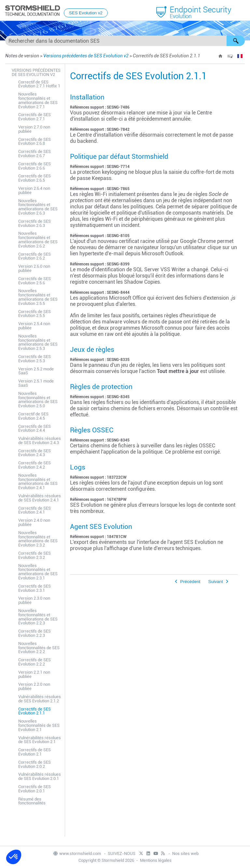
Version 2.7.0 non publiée (34, 129)
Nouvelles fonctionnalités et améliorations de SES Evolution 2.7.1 (38, 100)
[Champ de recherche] (125, 41)
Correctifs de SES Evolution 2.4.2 (35, 465)
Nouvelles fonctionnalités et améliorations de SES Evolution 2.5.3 (38, 342)
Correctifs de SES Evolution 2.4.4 (35, 428)
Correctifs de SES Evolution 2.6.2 (35, 256)
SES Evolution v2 (86, 13)
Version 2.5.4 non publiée (34, 326)
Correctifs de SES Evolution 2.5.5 (35, 314)
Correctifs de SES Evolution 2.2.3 (35, 633)
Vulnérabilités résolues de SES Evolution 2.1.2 (40, 699)
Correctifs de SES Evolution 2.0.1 (35, 789)
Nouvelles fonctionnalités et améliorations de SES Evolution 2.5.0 (38, 400)
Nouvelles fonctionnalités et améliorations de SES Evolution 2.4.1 (38, 481)
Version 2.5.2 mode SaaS (36, 371)
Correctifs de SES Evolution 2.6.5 (35, 178)
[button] (236, 41)
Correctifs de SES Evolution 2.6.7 (35, 154)
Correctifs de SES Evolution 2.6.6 (35, 166)
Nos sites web (185, 853)
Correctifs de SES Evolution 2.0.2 (35, 764)
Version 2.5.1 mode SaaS (36, 383)
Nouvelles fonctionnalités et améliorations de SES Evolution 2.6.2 (38, 239)
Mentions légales (156, 860)
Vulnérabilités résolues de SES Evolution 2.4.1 (40, 498)
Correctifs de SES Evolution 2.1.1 (35, 711)
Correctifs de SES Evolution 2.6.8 (35, 142)
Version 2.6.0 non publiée (34, 268)
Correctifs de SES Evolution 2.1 (35, 752)
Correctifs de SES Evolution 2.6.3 (35, 223)
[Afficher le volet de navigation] (242, 11)
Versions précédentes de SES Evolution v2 (86, 56)
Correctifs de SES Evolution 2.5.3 (35, 359)
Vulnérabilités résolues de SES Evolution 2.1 (40, 740)
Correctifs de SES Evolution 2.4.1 (35, 510)
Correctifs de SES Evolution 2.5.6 (35, 281)
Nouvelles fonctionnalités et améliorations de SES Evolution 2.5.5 (38, 297)
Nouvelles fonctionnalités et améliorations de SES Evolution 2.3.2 (38, 539)
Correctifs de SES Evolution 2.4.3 (35, 453)
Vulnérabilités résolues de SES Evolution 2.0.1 (40, 776)
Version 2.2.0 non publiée (34, 686)
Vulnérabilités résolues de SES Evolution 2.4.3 (40, 441)
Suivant (216, 582)
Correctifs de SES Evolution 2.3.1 (35, 588)
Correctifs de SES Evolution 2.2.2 (35, 662)
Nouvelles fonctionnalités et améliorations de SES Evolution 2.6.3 (38, 207)
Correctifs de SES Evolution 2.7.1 (35, 117)
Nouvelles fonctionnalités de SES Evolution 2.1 (39, 725)
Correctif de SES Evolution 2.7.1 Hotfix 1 (39, 84)
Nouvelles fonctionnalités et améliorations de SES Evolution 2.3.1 (38, 572)
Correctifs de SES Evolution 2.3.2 (35, 555)
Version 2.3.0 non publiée (34, 600)
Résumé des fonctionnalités (32, 801)
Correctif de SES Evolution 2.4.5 (33, 416)
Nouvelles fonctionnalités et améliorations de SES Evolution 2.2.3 (38, 617)
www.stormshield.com (77, 853)
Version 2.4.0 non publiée (34, 522)
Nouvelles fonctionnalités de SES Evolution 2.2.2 (39, 648)
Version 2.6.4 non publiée (34, 190)
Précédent (190, 582)
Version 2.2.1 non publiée (34, 674)
